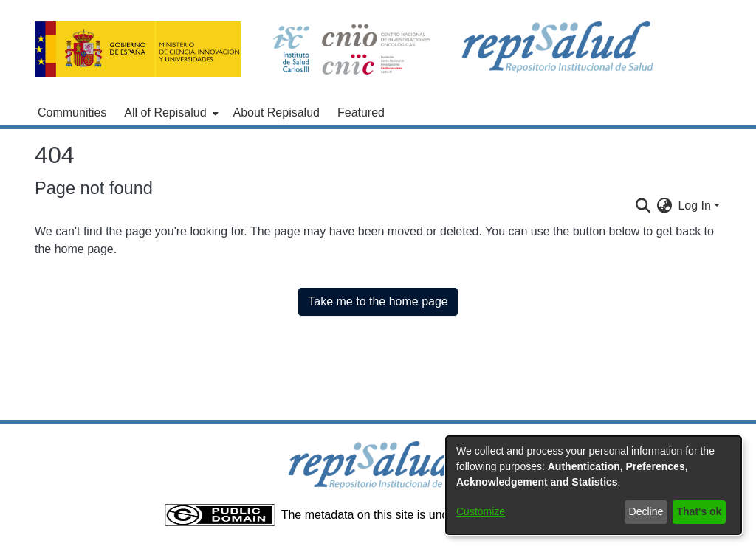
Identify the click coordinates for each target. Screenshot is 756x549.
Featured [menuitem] (361, 113)
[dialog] (594, 485)
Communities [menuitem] (72, 113)
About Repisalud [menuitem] (276, 113)
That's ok (700, 511)
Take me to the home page (378, 301)
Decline (646, 511)
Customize (481, 511)
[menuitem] (169, 113)
